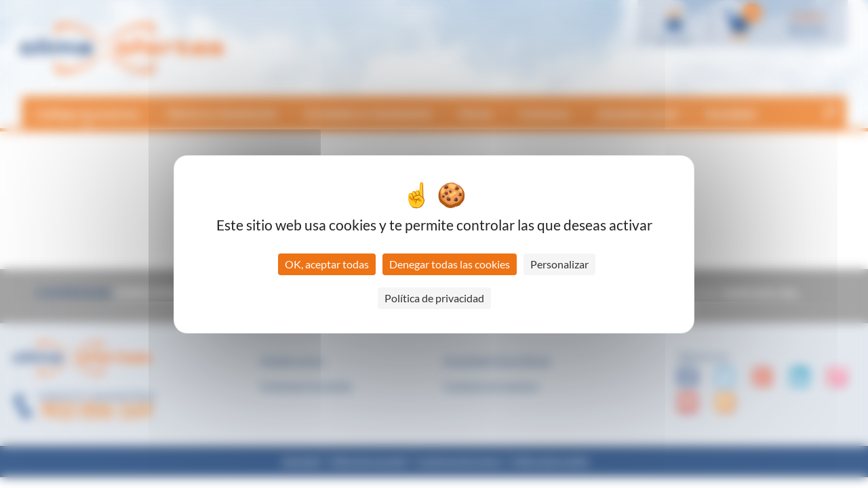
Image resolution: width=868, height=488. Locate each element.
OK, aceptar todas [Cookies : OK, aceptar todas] (327, 264)
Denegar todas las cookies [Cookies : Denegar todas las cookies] (450, 264)
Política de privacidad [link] (434, 298)
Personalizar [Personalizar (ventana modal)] (559, 264)
